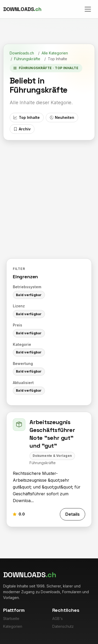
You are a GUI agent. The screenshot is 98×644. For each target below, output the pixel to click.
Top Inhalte (27, 118)
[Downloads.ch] (22, 9)
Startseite (11, 618)
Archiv (22, 129)
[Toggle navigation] (88, 9)
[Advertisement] (49, 192)
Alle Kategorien (55, 53)
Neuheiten (62, 118)
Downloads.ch (22, 53)
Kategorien (13, 626)
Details (73, 514)
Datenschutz (63, 626)
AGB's (57, 618)
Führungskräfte (27, 59)
